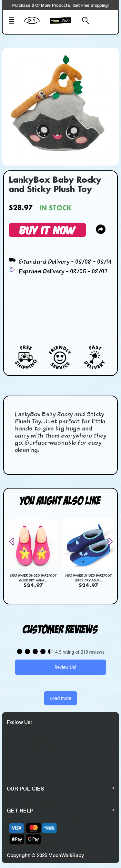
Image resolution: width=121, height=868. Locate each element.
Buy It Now (47, 230)
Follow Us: (19, 722)
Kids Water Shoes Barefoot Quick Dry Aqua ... (33, 578)
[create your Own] (35, 25)
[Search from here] (84, 21)
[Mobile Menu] (14, 21)
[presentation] (14, 541)
